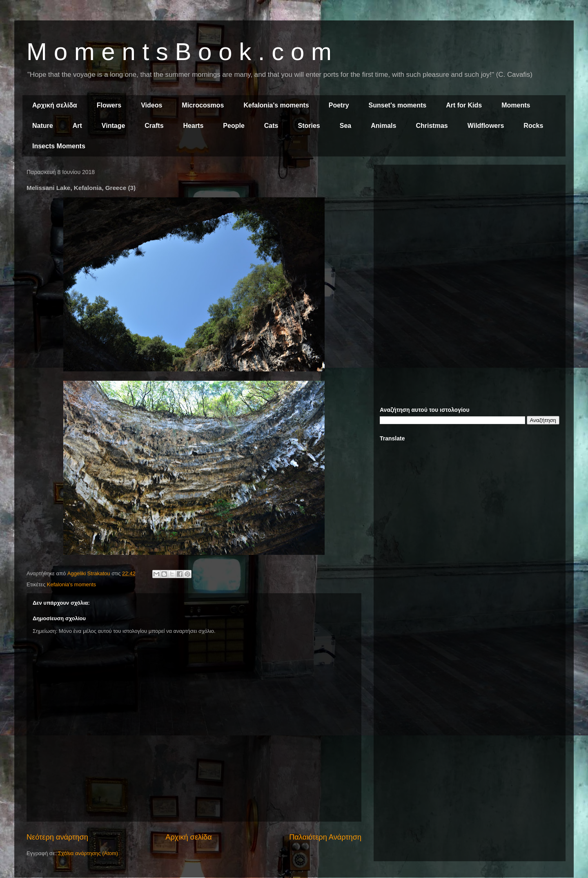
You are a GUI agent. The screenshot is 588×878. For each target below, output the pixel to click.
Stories (309, 126)
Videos (151, 105)
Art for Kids (464, 105)
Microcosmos (203, 105)
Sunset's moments (398, 105)
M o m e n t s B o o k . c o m (179, 52)
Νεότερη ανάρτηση (57, 837)
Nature (43, 126)
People (234, 126)
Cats (271, 126)
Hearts (194, 126)
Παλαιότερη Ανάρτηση (325, 837)
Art (77, 126)
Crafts (154, 126)
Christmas (432, 126)
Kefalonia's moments (276, 105)
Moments (516, 105)
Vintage (114, 126)
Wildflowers (486, 126)
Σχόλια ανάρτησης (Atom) (88, 853)
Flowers (109, 105)
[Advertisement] (470, 228)
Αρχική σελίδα (55, 105)
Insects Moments (59, 146)
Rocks (533, 126)
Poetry (339, 105)
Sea (345, 126)
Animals (383, 126)
